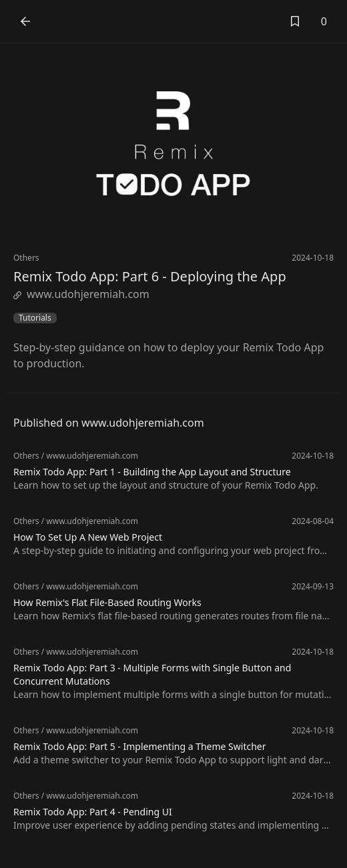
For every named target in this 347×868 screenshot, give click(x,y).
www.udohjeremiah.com (81, 294)
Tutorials (35, 318)
